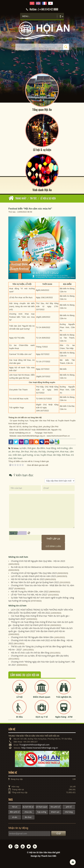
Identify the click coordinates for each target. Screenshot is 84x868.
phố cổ (69, 807)
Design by (44, 856)
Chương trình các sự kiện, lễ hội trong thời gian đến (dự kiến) (40, 656)
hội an (15, 807)
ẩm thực (28, 817)
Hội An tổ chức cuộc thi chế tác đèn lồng (30, 653)
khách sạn (55, 812)
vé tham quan (42, 807)
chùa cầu (28, 812)
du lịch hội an (28, 807)
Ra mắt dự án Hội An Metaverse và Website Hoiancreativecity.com (42, 567)
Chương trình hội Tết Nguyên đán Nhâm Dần (32, 637)
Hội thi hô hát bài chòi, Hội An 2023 (28, 579)
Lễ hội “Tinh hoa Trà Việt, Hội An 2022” (29, 595)
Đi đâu (20, 717)
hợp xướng (42, 812)
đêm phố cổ (15, 812)
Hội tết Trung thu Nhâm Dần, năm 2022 (30, 591)
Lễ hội (19, 697)
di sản (15, 817)
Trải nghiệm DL (64, 697)
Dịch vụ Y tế (42, 717)
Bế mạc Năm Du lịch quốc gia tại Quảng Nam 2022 (35, 582)
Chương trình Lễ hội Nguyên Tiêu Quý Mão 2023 (34, 573)
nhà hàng (69, 812)
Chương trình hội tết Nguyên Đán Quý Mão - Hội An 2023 (38, 561)
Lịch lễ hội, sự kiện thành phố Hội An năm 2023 (33, 576)
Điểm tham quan (42, 697)
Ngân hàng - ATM (64, 717)
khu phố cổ (55, 807)
